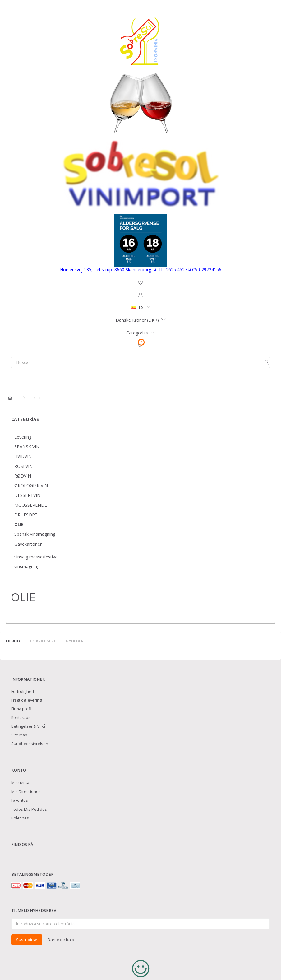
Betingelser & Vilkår (29, 726)
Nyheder (75, 641)
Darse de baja (61, 940)
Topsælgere (43, 641)
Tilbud (12, 641)
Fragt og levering (26, 700)
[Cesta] (140, 346)
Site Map (19, 735)
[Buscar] (267, 362)
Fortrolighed (23, 691)
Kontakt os (21, 718)
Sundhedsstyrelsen (30, 744)
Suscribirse (27, 940)
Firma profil (21, 709)
